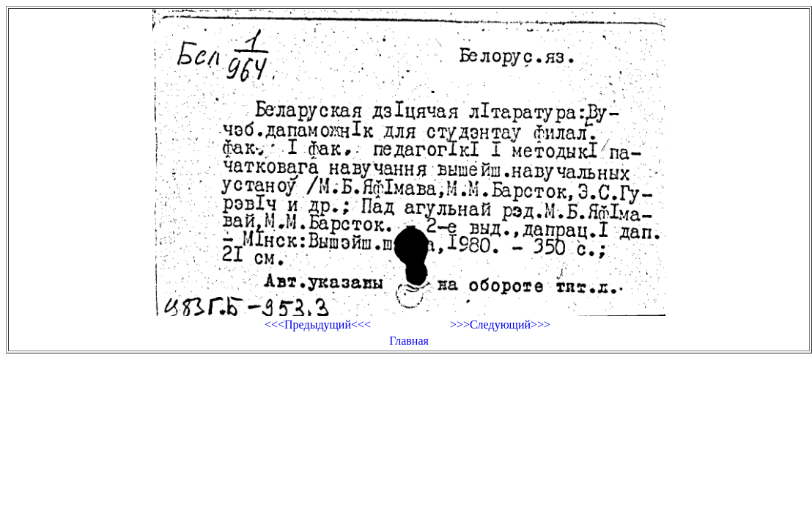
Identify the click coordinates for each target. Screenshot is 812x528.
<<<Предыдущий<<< (318, 324)
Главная (409, 341)
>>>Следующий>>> (500, 324)
